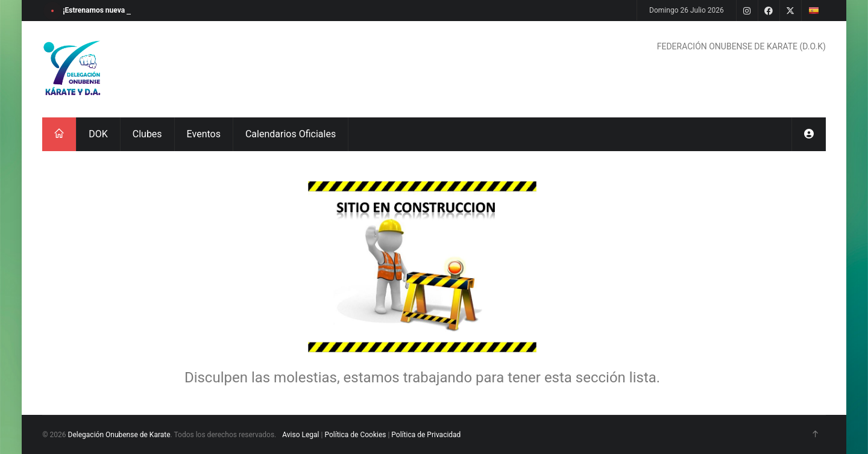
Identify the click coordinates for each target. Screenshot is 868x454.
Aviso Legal (300, 435)
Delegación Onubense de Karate (119, 435)
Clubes (147, 134)
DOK (98, 134)
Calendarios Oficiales (291, 134)
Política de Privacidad (426, 435)
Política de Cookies (355, 435)
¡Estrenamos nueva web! (102, 10)
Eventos (204, 134)
